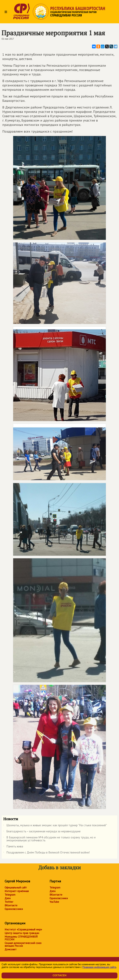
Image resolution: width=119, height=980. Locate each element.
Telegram (10, 895)
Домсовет (11, 949)
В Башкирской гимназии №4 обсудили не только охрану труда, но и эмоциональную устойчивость (49, 839)
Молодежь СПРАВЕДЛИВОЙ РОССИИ (21, 938)
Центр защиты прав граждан (22, 933)
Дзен (8, 898)
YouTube (54, 902)
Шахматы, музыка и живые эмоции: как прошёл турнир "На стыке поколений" (55, 826)
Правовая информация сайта (99, 967)
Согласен (59, 975)
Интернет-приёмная (17, 891)
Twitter (9, 902)
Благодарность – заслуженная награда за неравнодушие (42, 832)
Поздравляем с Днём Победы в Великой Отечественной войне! (47, 853)
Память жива (13, 847)
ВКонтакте (11, 905)
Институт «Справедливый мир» (23, 929)
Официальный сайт (16, 888)
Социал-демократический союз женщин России (23, 944)
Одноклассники (14, 909)
